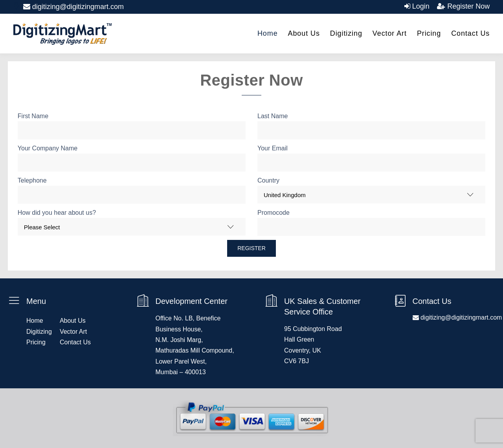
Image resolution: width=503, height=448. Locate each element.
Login (420, 6)
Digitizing (346, 33)
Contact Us (470, 33)
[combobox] (371, 195)
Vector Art (390, 33)
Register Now (467, 6)
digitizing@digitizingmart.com (73, 7)
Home (268, 33)
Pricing (429, 33)
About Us (304, 33)
